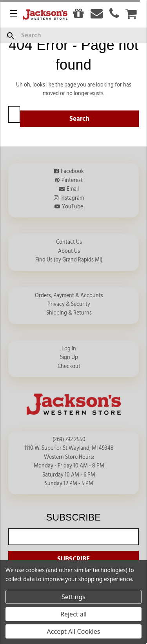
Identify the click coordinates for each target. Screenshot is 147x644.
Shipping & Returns (69, 313)
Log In (69, 349)
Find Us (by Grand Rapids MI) (69, 260)
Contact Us (69, 242)
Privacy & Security (69, 304)
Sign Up (69, 357)
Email (73, 189)
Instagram (72, 198)
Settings (73, 597)
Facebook (72, 171)
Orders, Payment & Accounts (69, 296)
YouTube (73, 207)
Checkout (69, 366)
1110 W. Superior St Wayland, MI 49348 (69, 448)
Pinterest (72, 180)
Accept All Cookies (74, 631)
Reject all (73, 614)
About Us (69, 251)
